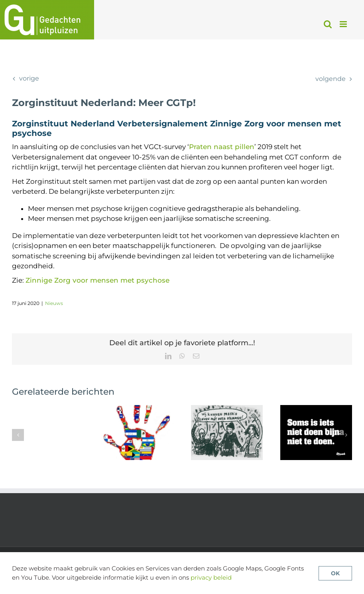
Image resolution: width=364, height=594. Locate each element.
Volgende (331, 79)
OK (335, 573)
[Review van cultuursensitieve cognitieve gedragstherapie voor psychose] (137, 409)
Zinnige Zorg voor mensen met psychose (97, 280)
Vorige (29, 78)
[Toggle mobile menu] (344, 24)
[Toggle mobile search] (328, 24)
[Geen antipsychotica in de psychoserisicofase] (316, 409)
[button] (18, 435)
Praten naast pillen (222, 147)
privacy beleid (211, 577)
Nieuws (54, 303)
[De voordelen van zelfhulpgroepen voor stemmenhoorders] (227, 409)
